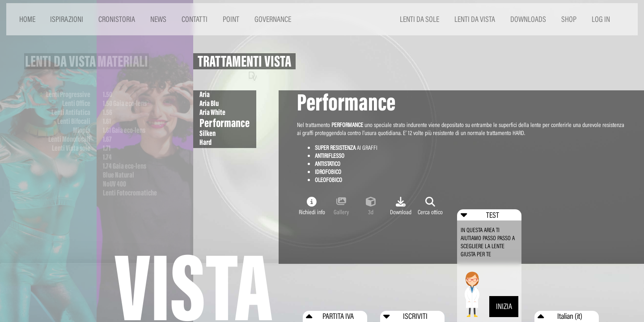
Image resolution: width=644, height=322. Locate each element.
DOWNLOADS (528, 19)
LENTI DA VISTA (475, 19)
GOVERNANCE (273, 19)
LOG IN (601, 19)
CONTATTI (195, 19)
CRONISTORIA (117, 19)
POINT (231, 19)
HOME (27, 19)
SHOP (569, 19)
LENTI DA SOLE (419, 19)
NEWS (158, 19)
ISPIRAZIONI (67, 19)
